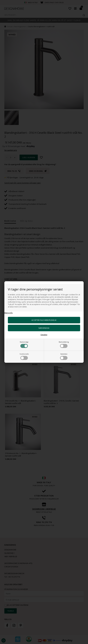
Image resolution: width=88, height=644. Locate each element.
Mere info (9, 313)
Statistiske (64, 356)
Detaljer (44, 335)
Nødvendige (24, 344)
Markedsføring (64, 344)
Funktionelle (24, 356)
